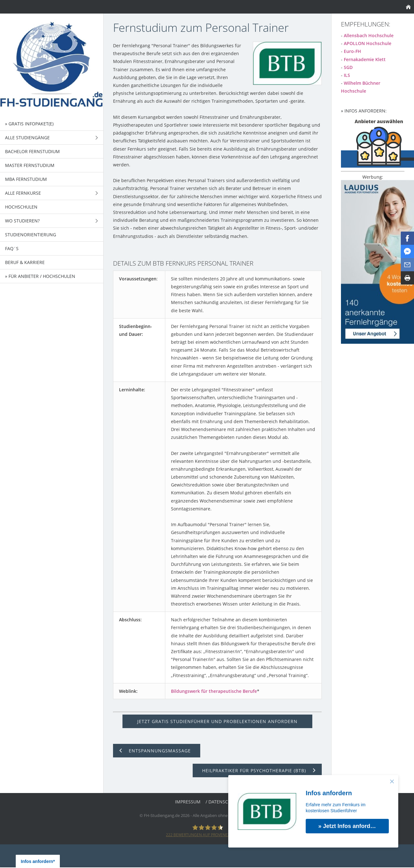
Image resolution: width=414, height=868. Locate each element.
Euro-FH (352, 51)
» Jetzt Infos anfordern (349, 826)
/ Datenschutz (222, 802)
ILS (347, 75)
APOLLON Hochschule (368, 43)
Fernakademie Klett (365, 59)
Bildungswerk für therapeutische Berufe (214, 691)
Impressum (188, 802)
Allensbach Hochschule (369, 35)
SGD (348, 67)
